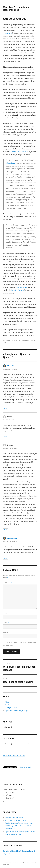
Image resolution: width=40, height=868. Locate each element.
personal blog (7, 33)
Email (6, 623)
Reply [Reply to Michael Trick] (6, 408)
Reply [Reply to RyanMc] (6, 530)
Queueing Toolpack (17, 290)
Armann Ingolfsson (22, 287)
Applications (26, 341)
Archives (8, 705)
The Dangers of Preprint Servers (15, 820)
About (7, 702)
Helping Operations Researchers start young (19, 823)
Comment (7, 583)
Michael (8, 341)
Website (6, 632)
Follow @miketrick (25, 767)
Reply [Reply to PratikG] (6, 437)
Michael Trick (12, 366)
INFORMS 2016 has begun (14, 817)
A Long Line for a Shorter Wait (19, 152)
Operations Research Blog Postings (16, 711)
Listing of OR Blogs (12, 708)
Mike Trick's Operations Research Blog (13, 862)
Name (6, 613)
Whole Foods (11, 163)
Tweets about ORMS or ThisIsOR (14, 756)
